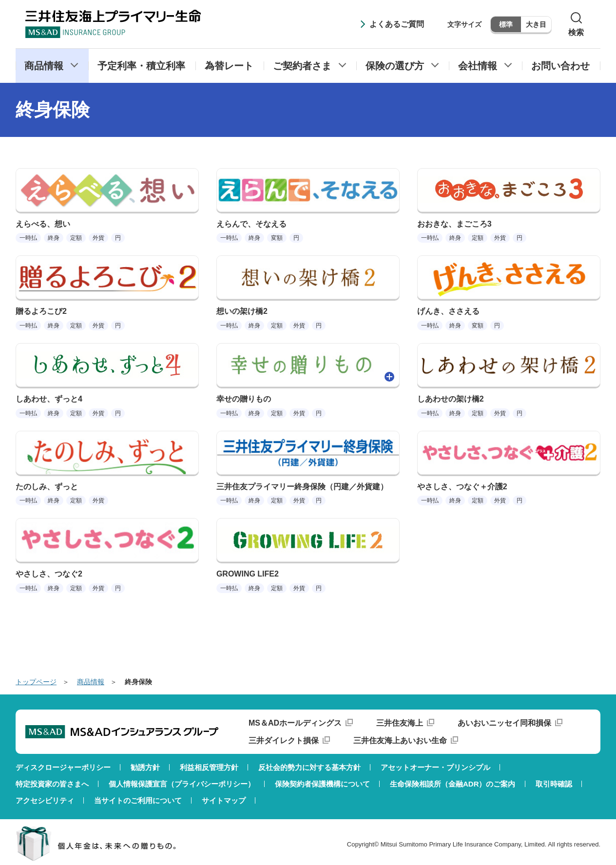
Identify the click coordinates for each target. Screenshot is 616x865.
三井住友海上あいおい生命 (400, 740)
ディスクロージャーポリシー (63, 767)
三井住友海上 (400, 723)
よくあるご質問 (397, 24)
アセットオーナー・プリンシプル (435, 767)
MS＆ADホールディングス (295, 723)
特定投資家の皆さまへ (52, 784)
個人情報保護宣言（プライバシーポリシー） (182, 784)
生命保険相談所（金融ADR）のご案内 (453, 784)
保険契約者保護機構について (322, 784)
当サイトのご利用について (138, 800)
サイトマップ (224, 800)
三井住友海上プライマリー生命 (113, 24)
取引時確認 (554, 784)
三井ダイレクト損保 (284, 740)
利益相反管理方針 (209, 767)
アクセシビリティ (45, 800)
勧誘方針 (145, 767)
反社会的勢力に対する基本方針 (309, 767)
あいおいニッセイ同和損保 (504, 723)
